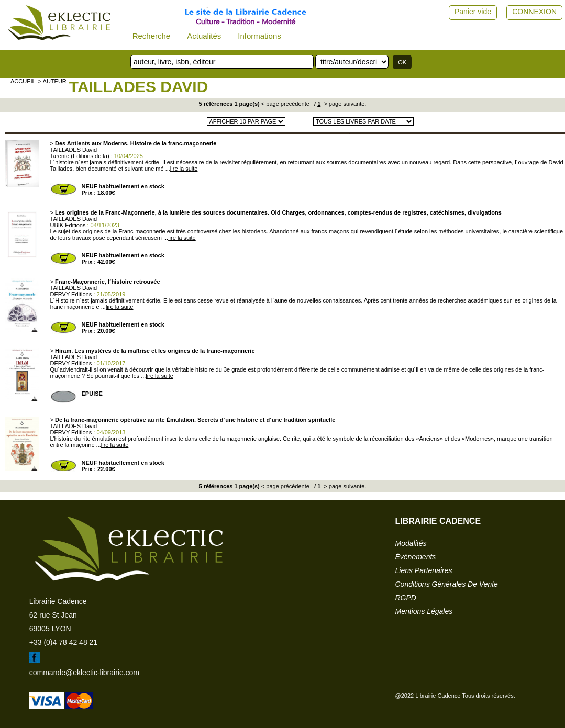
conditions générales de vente (447, 584)
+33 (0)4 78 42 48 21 (63, 642)
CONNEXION (534, 12)
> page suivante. (344, 104)
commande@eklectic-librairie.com (84, 673)
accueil (23, 81)
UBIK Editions (68, 225)
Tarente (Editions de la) (80, 156)
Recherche (152, 36)
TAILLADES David (139, 87)
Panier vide (473, 12)
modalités (411, 543)
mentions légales (424, 611)
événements (416, 557)
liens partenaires (424, 570)
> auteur (52, 81)
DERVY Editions (71, 294)
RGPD (406, 598)
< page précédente (285, 104)
